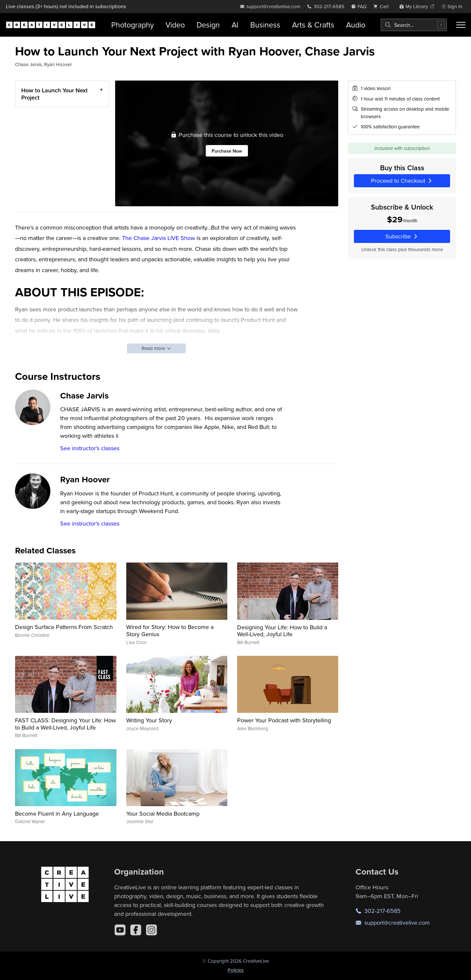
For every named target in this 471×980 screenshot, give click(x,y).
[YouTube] (120, 930)
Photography (132, 25)
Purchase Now (227, 151)
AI (235, 25)
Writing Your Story (149, 720)
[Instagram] (151, 930)
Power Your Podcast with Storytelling (284, 720)
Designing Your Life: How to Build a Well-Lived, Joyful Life (282, 631)
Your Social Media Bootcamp (163, 814)
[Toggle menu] (461, 25)
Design (208, 25)
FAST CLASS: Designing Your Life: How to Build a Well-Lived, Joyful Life (65, 724)
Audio (356, 25)
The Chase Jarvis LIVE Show (158, 238)
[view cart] (383, 6)
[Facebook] (136, 930)
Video (175, 25)
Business (265, 25)
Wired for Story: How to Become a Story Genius (170, 630)
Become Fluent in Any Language (57, 814)
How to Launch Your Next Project (54, 94)
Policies (236, 970)
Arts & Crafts (313, 25)
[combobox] (414, 25)
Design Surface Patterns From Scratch (64, 627)
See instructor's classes (90, 448)
